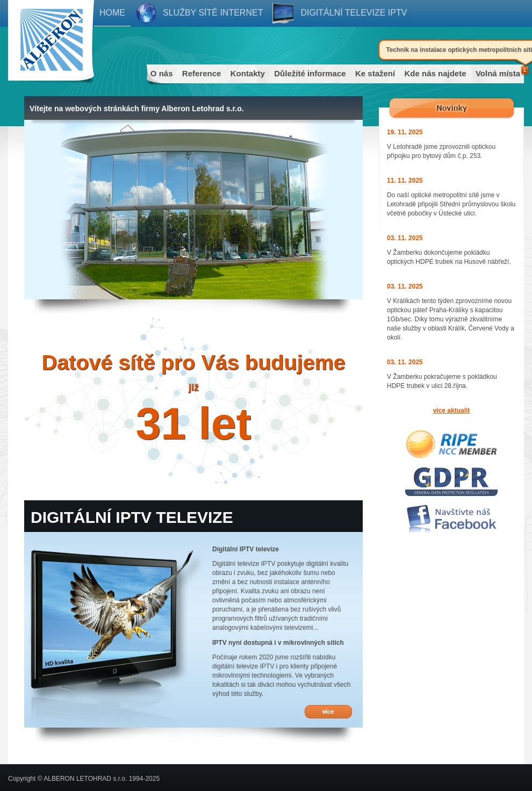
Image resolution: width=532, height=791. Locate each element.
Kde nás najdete (436, 73)
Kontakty (248, 73)
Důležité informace (310, 73)
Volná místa (498, 73)
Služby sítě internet (213, 13)
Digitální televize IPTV (354, 13)
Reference (202, 73)
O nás (162, 73)
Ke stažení (375, 73)
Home (112, 13)
